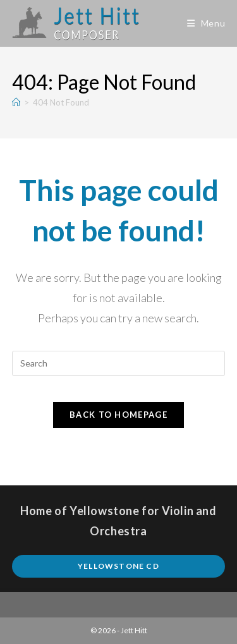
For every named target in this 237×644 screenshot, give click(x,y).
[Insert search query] (119, 363)
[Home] (16, 102)
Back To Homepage (118, 415)
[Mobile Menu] (206, 23)
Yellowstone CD (118, 566)
